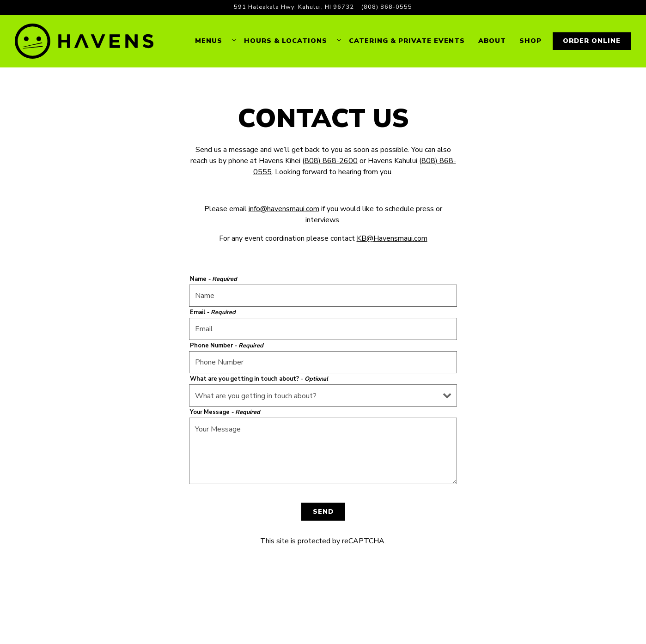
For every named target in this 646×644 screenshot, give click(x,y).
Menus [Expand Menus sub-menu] (214, 40)
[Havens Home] (84, 41)
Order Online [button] (592, 41)
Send (323, 511)
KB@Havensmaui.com (392, 238)
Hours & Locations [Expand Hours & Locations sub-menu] (291, 40)
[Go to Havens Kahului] (294, 7)
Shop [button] (530, 41)
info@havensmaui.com (284, 209)
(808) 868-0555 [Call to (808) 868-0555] (387, 7)
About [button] (492, 41)
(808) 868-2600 (330, 161)
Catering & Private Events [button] (407, 41)
